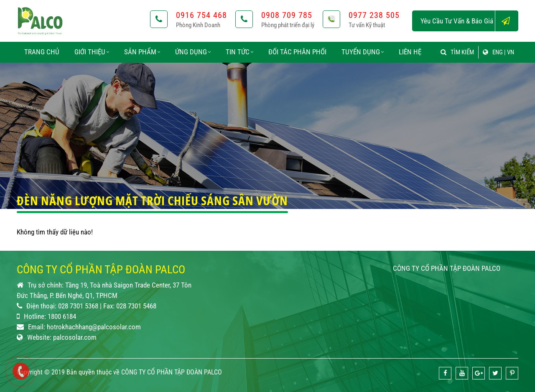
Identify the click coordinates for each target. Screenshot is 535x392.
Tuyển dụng (363, 52)
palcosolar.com (75, 337)
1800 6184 (62, 316)
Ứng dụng (193, 52)
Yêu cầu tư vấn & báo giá (469, 21)
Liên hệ (410, 52)
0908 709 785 (287, 15)
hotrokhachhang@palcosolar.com (94, 327)
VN (511, 52)
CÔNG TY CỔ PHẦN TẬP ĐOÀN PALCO (447, 268)
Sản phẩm (142, 52)
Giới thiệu (92, 52)
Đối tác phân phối (297, 52)
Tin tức (239, 52)
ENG (498, 52)
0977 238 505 (374, 15)
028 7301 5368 (78, 306)
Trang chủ (42, 52)
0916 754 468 (201, 15)
